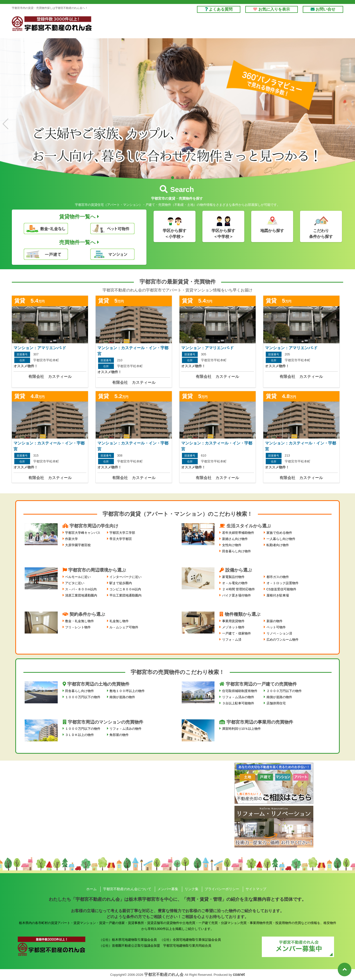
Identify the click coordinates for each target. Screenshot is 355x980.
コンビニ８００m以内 (125, 589)
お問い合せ (323, 9)
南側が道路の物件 (122, 697)
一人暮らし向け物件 (281, 539)
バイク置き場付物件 (237, 595)
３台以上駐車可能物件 (238, 703)
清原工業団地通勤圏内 (81, 595)
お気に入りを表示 (271, 9)
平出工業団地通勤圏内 (125, 595)
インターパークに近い (125, 577)
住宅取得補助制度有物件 (240, 691)
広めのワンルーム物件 (283, 640)
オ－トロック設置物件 (283, 583)
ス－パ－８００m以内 (81, 589)
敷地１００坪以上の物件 (127, 691)
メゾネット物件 (233, 627)
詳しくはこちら (50, 338)
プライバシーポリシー (222, 889)
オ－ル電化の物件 (235, 583)
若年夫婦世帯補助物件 (238, 533)
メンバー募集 (168, 889)
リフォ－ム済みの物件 (238, 697)
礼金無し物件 (119, 621)
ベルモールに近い (78, 577)
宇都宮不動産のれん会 (164, 974)
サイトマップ (256, 889)
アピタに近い (75, 583)
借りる (179, 26)
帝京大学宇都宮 (121, 539)
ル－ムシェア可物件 (124, 627)
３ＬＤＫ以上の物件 (80, 735)
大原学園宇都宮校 (78, 545)
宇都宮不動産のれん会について (127, 889)
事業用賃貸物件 (233, 621)
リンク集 (192, 889)
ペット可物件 (276, 627)
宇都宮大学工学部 (122, 533)
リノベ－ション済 (279, 633)
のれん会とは (321, 26)
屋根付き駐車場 (278, 595)
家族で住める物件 (279, 533)
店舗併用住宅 (276, 703)
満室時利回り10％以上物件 (241, 729)
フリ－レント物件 (78, 627)
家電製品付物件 (233, 577)
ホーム (91, 889)
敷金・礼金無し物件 (80, 621)
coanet (239, 974)
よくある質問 (219, 9)
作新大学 (71, 539)
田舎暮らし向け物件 (237, 551)
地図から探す (272, 231)
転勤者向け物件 (278, 545)
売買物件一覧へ (79, 242)
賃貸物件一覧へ (79, 217)
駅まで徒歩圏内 (121, 583)
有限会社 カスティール (50, 376)
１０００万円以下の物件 (83, 697)
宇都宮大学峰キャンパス (83, 533)
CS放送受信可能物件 (282, 589)
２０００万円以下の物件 (284, 691)
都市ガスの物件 (278, 577)
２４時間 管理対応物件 (239, 589)
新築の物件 (275, 621)
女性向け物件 (232, 545)
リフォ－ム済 (232, 640)
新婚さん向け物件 (235, 539)
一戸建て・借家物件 (237, 633)
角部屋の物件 (119, 735)
